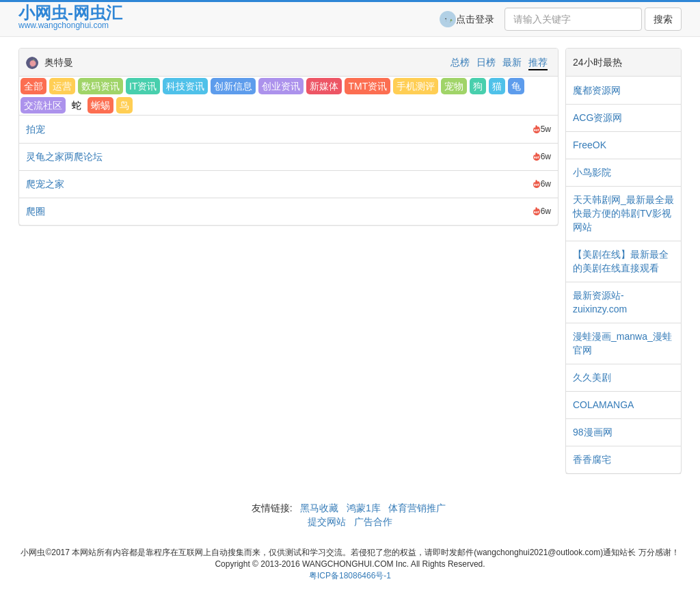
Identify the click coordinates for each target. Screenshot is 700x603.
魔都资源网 (597, 90)
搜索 (663, 19)
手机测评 (416, 86)
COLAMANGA (603, 405)
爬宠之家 (45, 184)
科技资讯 (185, 86)
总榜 (460, 62)
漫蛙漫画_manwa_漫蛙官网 (622, 343)
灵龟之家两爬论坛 (64, 157)
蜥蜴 (100, 105)
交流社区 (43, 105)
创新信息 (233, 86)
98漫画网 (593, 432)
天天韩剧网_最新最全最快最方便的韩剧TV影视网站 (623, 213)
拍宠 (36, 129)
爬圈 (36, 211)
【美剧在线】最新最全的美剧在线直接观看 (621, 261)
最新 (512, 62)
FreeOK (590, 145)
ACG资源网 (597, 118)
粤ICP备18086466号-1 (350, 576)
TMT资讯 (367, 86)
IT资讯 (143, 86)
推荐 (538, 62)
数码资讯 (100, 86)
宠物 (454, 86)
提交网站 (328, 522)
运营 (62, 86)
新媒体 (324, 86)
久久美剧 (592, 377)
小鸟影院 (592, 172)
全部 (33, 86)
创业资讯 (281, 86)
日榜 (486, 62)
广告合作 (372, 522)
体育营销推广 (418, 508)
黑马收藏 (319, 508)
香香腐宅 (592, 459)
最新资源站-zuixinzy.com (600, 302)
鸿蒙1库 (364, 508)
